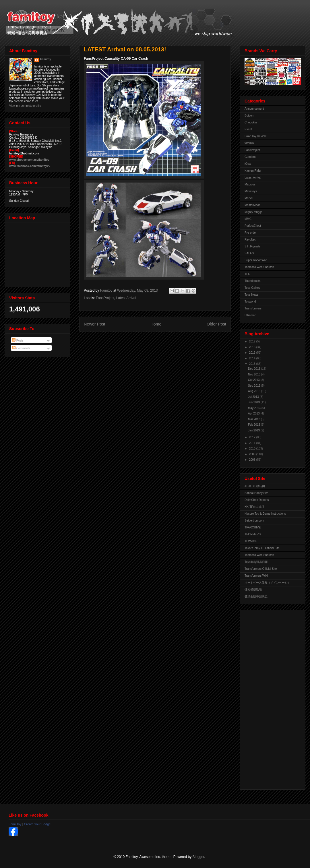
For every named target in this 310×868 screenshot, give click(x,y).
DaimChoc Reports (257, 500)
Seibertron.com (254, 521)
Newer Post (94, 324)
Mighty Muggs (253, 212)
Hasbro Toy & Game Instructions (265, 514)
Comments (21, 348)
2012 (252, 437)
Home (156, 324)
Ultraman (250, 315)
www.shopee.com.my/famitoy (29, 160)
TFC (247, 274)
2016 (252, 347)
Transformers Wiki (256, 576)
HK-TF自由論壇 (254, 507)
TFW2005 (251, 541)
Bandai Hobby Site (256, 493)
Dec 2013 (255, 369)
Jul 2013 (254, 397)
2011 (252, 443)
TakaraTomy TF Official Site (262, 548)
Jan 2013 (254, 430)
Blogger (198, 857)
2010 (252, 448)
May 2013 (255, 408)
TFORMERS (253, 534)
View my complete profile (25, 106)
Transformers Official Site (261, 569)
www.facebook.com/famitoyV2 (30, 166)
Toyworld (250, 302)
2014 (252, 358)
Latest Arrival (126, 298)
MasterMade (253, 205)
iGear (248, 164)
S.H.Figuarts (253, 246)
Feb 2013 (254, 425)
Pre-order (251, 233)
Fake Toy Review (255, 136)
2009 (252, 454)
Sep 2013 (255, 386)
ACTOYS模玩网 (255, 486)
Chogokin (251, 122)
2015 (252, 353)
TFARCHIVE (253, 527)
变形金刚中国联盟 (256, 596)
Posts (18, 341)
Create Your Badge (37, 824)
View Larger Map (38, 253)
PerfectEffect (253, 226)
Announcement (254, 109)
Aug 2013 (255, 391)
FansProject (105, 298)
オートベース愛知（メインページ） (268, 583)
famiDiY (250, 143)
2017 (252, 341)
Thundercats (253, 281)
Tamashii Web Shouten (259, 267)
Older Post (216, 324)
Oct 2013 (254, 380)
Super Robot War (256, 260)
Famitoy (46, 59)
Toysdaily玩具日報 (256, 562)
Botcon (249, 116)
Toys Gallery (252, 288)
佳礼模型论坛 (253, 589)
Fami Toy (15, 824)
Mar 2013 (254, 419)
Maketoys (251, 191)
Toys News (251, 295)
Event (248, 129)
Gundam (250, 157)
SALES (249, 253)
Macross (250, 184)
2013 (252, 364)
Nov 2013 (255, 374)
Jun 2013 (254, 402)
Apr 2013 (254, 413)
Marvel (249, 198)
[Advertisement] (268, 698)
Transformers (253, 308)
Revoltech (251, 240)
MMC (248, 219)
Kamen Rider (253, 171)
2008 (252, 460)
